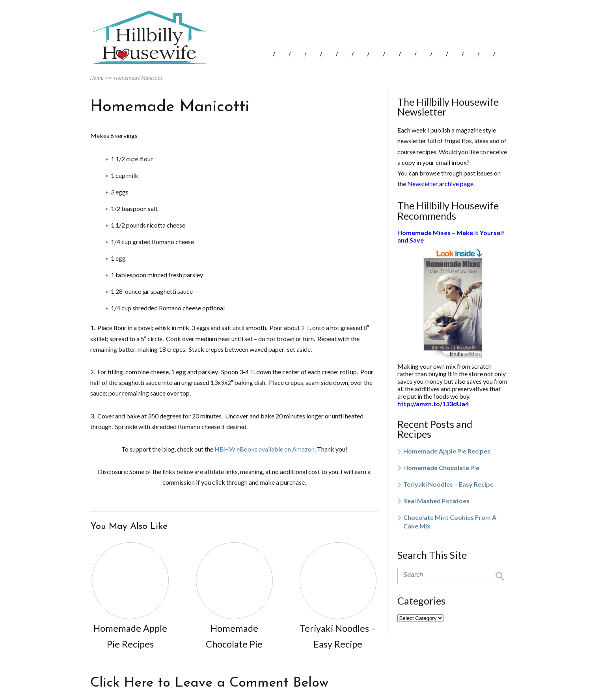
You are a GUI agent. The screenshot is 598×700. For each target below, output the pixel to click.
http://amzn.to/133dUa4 (433, 404)
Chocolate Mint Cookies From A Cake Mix (450, 522)
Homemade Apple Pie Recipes (447, 451)
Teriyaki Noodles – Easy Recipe (448, 484)
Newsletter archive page (440, 184)
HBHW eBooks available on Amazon (265, 449)
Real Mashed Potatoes (436, 501)
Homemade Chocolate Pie (441, 468)
